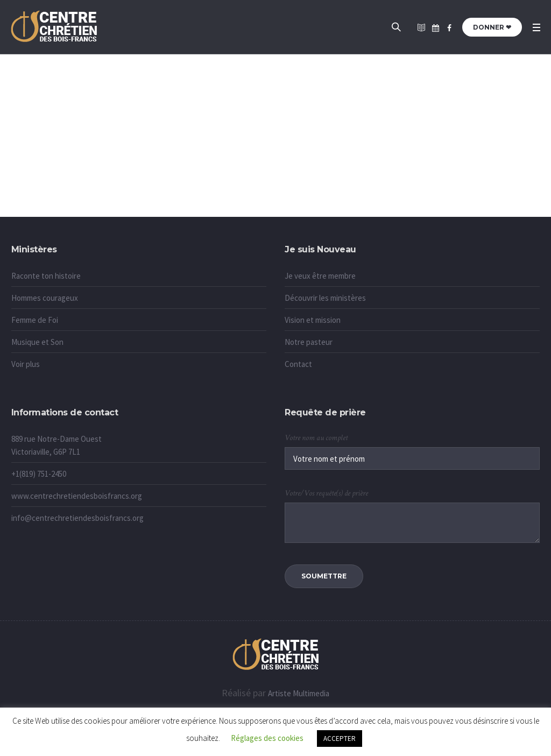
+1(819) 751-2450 (39, 474)
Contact (298, 364)
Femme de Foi (35, 320)
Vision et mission (313, 320)
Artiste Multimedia (299, 693)
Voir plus (26, 364)
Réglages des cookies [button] (267, 738)
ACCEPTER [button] (340, 739)
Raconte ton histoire (46, 276)
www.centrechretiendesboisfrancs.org (77, 496)
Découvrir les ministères (325, 298)
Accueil (264, 195)
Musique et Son (37, 342)
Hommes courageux (45, 298)
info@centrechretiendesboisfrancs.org (77, 518)
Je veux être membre (320, 276)
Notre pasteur (309, 342)
